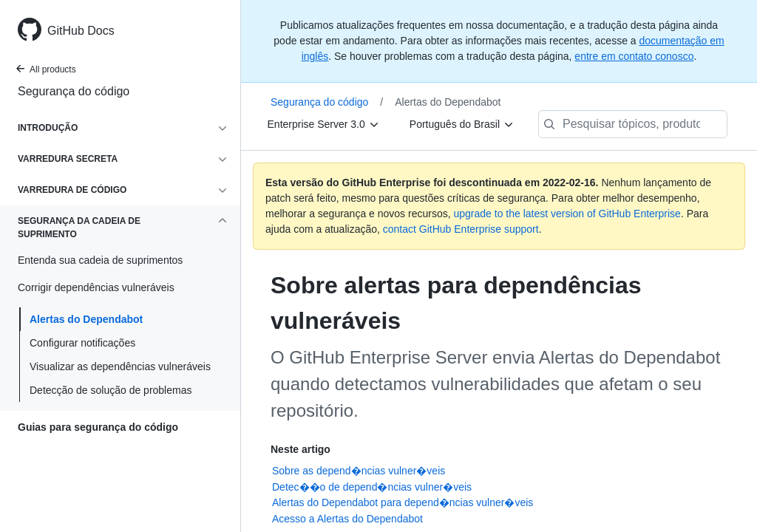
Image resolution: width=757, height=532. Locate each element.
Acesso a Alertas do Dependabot (347, 519)
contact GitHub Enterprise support (461, 229)
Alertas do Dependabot (86, 319)
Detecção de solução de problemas (111, 390)
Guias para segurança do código (98, 427)
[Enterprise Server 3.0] (324, 124)
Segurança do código (74, 91)
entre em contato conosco (634, 56)
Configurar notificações (82, 343)
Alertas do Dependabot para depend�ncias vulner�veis (403, 502)
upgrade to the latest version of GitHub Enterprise (567, 214)
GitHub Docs (81, 31)
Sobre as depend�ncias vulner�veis (359, 471)
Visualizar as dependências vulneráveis (120, 366)
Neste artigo (301, 449)
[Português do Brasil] (462, 124)
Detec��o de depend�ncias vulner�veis (372, 487)
